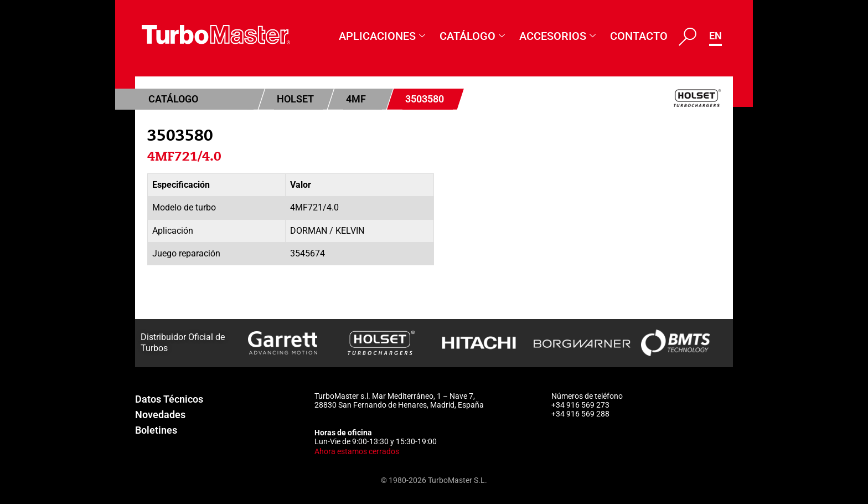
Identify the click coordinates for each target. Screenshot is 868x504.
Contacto (639, 36)
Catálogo (472, 36)
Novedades (160, 415)
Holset (295, 99)
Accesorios (557, 36)
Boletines (156, 430)
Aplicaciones (382, 36)
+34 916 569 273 (580, 405)
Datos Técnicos (169, 399)
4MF (356, 99)
